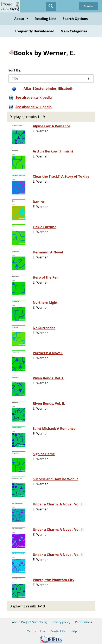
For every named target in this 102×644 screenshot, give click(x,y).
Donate (88, 6)
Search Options (75, 19)
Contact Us (58, 631)
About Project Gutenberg (29, 622)
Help (74, 631)
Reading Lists (46, 19)
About (21, 19)
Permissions (84, 622)
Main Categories (74, 31)
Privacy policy (61, 622)
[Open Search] (51, 6)
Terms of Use (36, 631)
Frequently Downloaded (34, 31)
